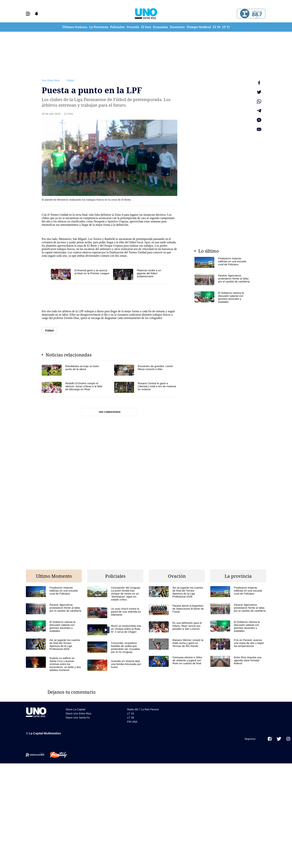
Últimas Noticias (75, 27)
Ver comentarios (110, 412)
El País (146, 27)
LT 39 (216, 27)
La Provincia (99, 27)
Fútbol (70, 80)
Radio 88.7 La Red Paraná (143, 709)
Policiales (117, 27)
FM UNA (132, 722)
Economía (160, 27)
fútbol (133, 242)
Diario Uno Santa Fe (78, 718)
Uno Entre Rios (51, 80)
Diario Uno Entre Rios (78, 713)
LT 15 (226, 27)
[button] (28, 14)
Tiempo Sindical (199, 27)
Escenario (177, 27)
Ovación (133, 27)
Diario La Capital (76, 709)
